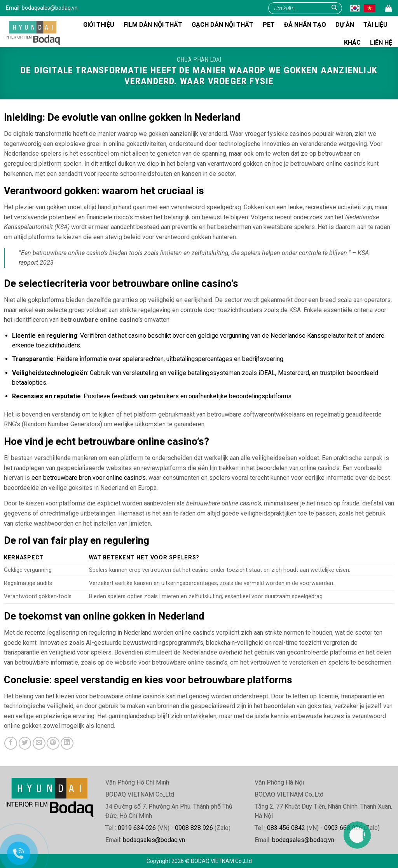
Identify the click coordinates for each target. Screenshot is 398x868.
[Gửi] (334, 8)
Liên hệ (381, 43)
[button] (389, 9)
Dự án (345, 25)
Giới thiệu (99, 25)
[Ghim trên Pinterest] (53, 743)
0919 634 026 (137, 828)
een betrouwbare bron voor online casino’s (89, 478)
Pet (269, 25)
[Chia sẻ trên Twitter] (25, 743)
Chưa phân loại (199, 60)
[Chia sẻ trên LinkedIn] (67, 743)
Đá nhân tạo (305, 25)
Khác (352, 43)
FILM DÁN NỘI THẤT (153, 25)
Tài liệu (375, 25)
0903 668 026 (343, 828)
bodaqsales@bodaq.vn (50, 8)
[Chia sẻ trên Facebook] (11, 743)
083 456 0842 (286, 828)
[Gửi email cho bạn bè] (39, 743)
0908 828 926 (194, 828)
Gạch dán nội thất (223, 25)
